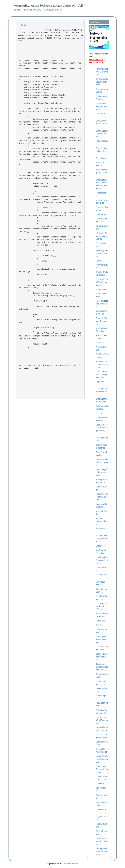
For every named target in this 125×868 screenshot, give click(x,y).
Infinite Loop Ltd (72, 864)
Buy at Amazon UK (96, 63)
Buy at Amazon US (96, 60)
